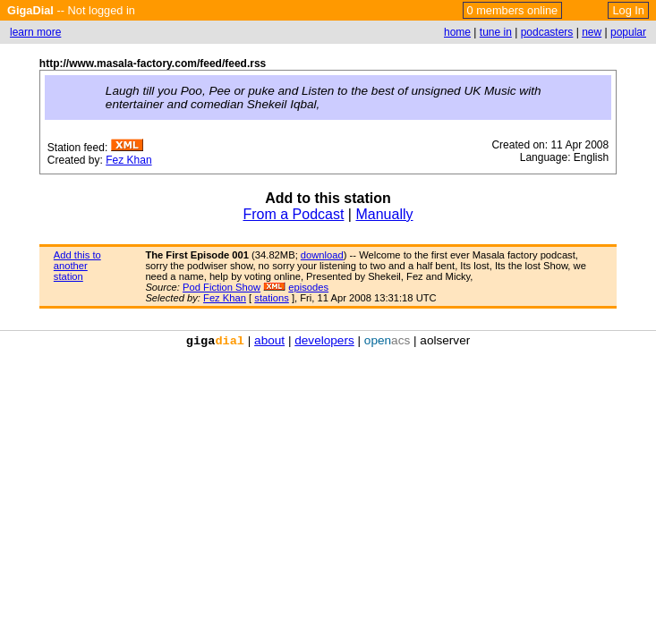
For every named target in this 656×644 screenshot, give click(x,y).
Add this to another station (77, 266)
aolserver (445, 340)
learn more (35, 32)
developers (324, 340)
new (592, 32)
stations (272, 298)
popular (628, 32)
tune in (496, 32)
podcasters (547, 32)
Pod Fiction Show (222, 287)
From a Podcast (293, 214)
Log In (628, 10)
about (269, 340)
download (322, 255)
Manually (384, 214)
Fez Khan (128, 160)
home (457, 32)
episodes (308, 287)
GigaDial (30, 10)
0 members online (513, 10)
